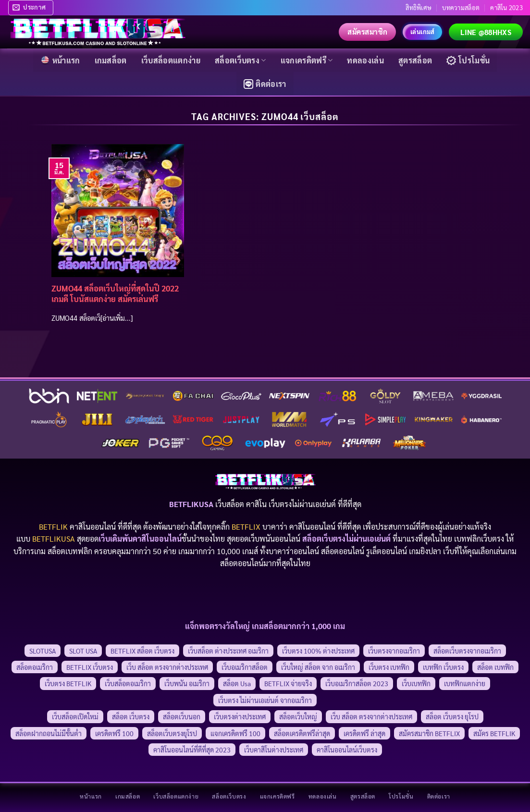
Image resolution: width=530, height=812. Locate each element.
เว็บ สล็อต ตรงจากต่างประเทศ (167, 667)
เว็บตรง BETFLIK (68, 683)
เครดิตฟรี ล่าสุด (364, 733)
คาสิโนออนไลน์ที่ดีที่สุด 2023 (192, 750)
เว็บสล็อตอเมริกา (128, 683)
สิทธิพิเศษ (419, 7)
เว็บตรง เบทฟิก (389, 667)
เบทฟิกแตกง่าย (465, 683)
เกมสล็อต (111, 60)
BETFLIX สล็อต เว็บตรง (142, 651)
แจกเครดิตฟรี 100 (235, 733)
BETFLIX (246, 527)
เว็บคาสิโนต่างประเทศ (274, 750)
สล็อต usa (237, 683)
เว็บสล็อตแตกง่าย (171, 60)
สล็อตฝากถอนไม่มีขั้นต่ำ (49, 733)
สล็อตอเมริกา (35, 667)
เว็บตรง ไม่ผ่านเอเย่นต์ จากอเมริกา (265, 700)
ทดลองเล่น (365, 60)
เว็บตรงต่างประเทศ (240, 716)
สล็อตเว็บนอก (182, 716)
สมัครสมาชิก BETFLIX (429, 733)
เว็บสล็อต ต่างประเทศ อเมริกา (228, 651)
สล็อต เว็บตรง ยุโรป (452, 716)
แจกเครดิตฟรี (307, 60)
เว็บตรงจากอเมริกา (394, 651)
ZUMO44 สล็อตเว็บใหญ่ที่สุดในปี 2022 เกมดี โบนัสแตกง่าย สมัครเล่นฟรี (115, 294)
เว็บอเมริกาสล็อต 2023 (357, 683)
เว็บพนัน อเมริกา (187, 683)
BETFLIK (53, 527)
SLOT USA (83, 651)
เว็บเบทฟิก (416, 683)
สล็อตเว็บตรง (240, 60)
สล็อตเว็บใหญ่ (298, 716)
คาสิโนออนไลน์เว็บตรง (347, 750)
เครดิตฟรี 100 (114, 733)
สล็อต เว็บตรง (131, 716)
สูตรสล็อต (415, 60)
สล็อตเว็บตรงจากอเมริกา (467, 651)
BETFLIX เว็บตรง (90, 667)
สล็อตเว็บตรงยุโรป (172, 733)
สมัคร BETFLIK (494, 733)
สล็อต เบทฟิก (495, 667)
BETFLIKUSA (54, 539)
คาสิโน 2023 (506, 7)
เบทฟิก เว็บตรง (443, 667)
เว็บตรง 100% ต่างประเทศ (318, 651)
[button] (31, 8)
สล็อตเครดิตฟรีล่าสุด (302, 733)
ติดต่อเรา (265, 84)
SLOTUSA (43, 651)
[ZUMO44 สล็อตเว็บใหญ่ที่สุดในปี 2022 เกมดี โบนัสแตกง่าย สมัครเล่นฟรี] (118, 210)
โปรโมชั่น (468, 60)
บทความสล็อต (461, 7)
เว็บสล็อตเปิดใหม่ (75, 716)
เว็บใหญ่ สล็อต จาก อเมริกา (318, 667)
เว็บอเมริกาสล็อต (245, 667)
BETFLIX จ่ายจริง (288, 683)
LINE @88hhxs (486, 32)
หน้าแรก (60, 60)
